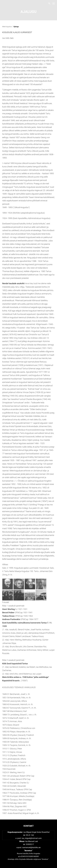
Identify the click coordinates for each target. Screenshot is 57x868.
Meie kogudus (7, 27)
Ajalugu (16, 27)
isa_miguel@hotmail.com (32, 838)
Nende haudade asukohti (13, 283)
